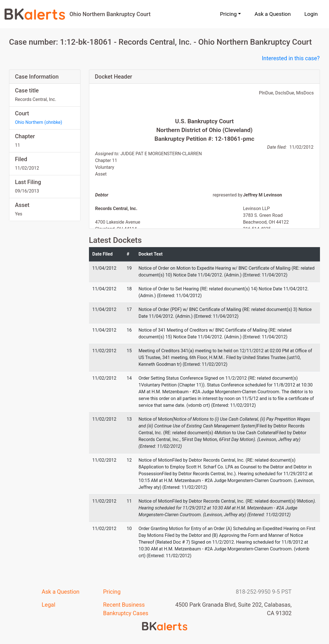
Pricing (112, 592)
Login (311, 14)
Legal (49, 605)
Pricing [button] (228, 14)
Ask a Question (273, 14)
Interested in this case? (291, 58)
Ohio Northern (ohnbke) (39, 122)
